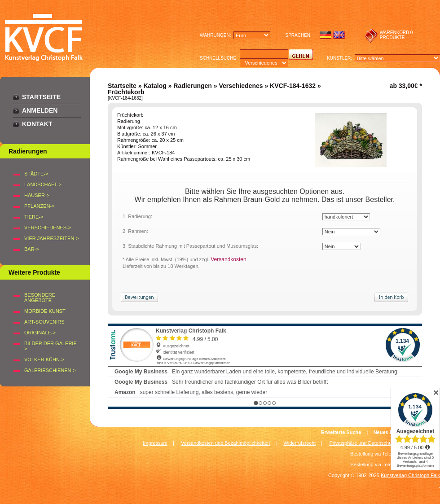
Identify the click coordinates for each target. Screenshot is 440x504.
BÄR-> (32, 249)
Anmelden (40, 110)
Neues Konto (389, 432)
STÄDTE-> (36, 174)
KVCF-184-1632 (293, 86)
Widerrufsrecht (300, 443)
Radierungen (193, 86)
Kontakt (37, 124)
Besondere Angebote (40, 298)
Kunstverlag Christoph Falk (410, 475)
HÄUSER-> (37, 195)
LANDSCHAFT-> (43, 184)
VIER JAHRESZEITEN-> (51, 238)
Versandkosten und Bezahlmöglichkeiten (225, 443)
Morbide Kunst (45, 311)
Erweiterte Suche (341, 432)
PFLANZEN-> (40, 206)
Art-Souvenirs (44, 322)
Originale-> (40, 333)
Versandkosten (228, 259)
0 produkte (396, 35)
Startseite (41, 97)
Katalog (155, 86)
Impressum (155, 443)
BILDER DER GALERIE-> (51, 346)
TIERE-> (34, 217)
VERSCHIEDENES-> (48, 228)
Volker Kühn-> (44, 359)
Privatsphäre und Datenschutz (363, 443)
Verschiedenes (241, 86)
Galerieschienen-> (50, 370)
